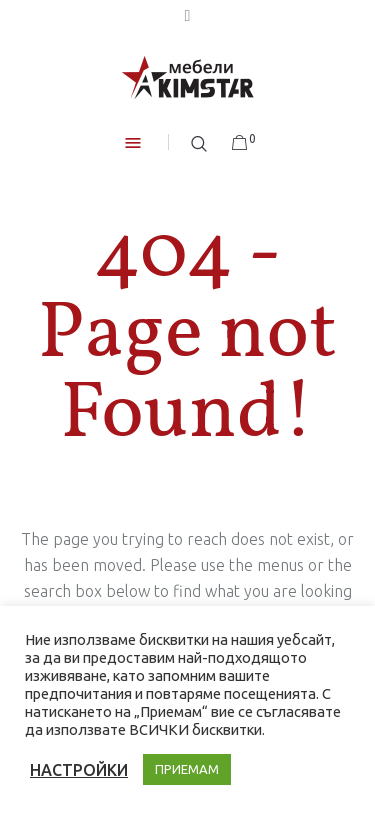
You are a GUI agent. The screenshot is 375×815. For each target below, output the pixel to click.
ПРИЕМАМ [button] (187, 769)
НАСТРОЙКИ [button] (79, 770)
